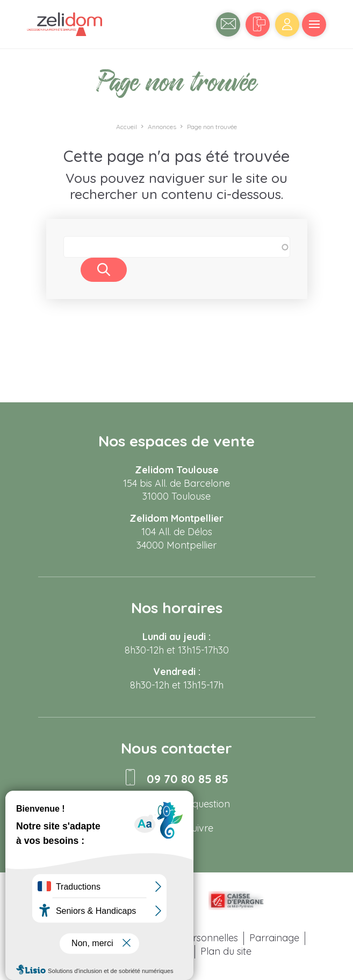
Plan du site (226, 951)
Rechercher (104, 270)
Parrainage (274, 938)
